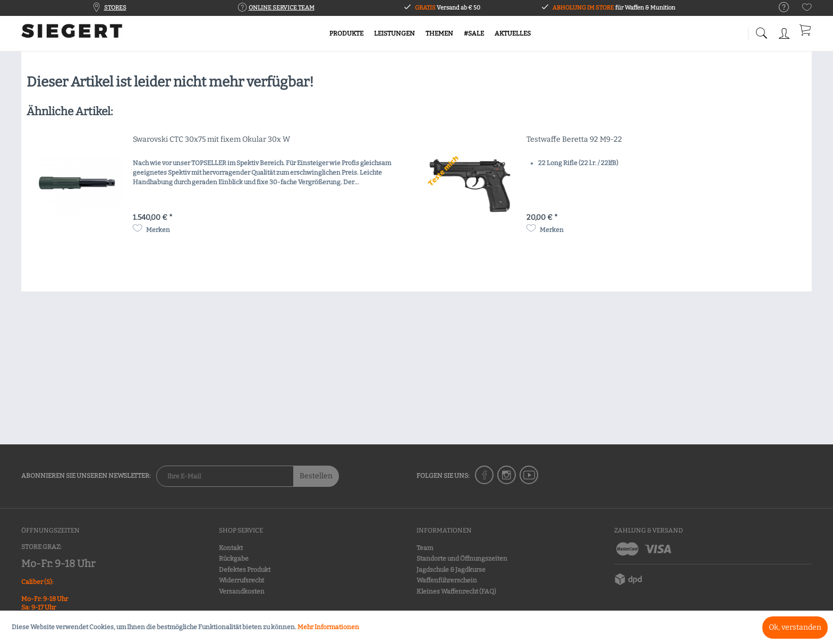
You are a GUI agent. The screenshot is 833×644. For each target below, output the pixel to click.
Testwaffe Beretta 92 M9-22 (574, 139)
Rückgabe (234, 559)
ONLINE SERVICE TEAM (282, 8)
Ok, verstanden (795, 627)
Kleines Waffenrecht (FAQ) (456, 591)
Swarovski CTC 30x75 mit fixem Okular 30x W (211, 139)
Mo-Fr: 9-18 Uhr (58, 564)
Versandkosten (242, 591)
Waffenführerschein (447, 580)
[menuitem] (779, 8)
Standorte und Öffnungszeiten (462, 559)
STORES (115, 8)
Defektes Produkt (245, 570)
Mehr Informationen (328, 627)
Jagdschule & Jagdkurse (451, 570)
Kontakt (231, 548)
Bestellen (316, 476)
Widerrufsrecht (241, 580)
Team (425, 548)
